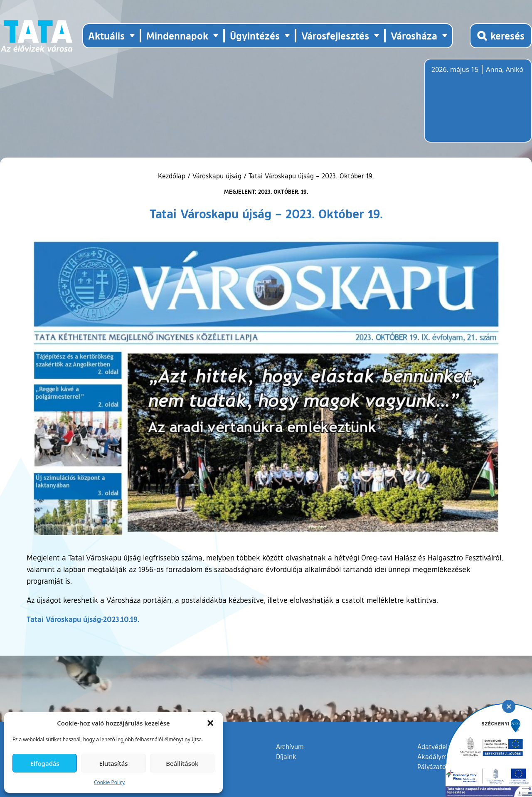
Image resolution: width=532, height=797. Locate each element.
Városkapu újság (217, 176)
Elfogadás (45, 763)
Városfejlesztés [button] (335, 36)
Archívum (290, 746)
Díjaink (286, 757)
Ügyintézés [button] (255, 36)
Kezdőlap (173, 176)
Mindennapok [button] (177, 36)
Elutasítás (113, 763)
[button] (210, 723)
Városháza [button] (414, 36)
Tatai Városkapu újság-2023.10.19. (83, 619)
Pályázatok (433, 767)
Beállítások (182, 763)
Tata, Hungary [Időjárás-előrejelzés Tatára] (478, 106)
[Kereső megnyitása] (501, 36)
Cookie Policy (109, 782)
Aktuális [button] (106, 36)
